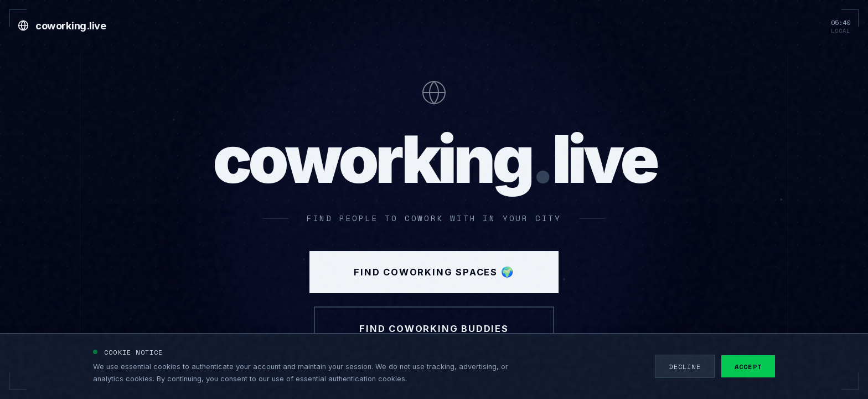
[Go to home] (62, 25)
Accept (748, 366)
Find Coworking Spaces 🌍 (434, 272)
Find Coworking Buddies (434, 329)
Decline (684, 366)
